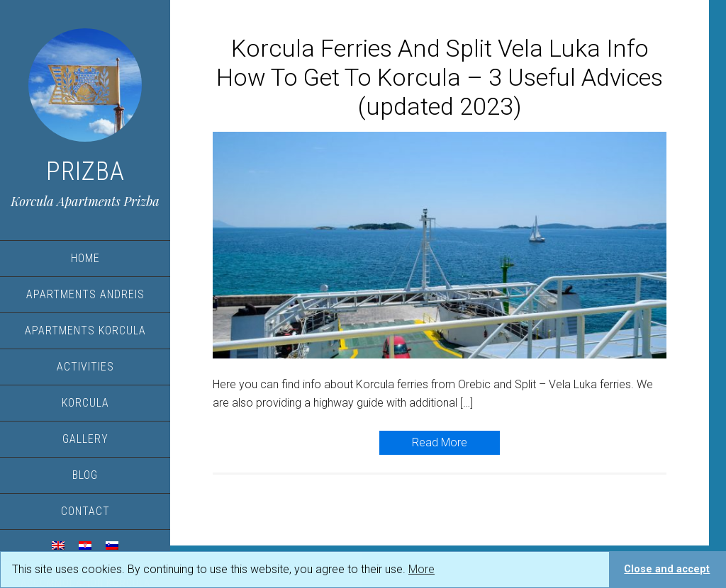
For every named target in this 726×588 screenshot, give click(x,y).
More (421, 569)
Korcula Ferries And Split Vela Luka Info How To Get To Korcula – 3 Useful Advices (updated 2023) (440, 77)
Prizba (85, 171)
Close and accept (667, 569)
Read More (440, 442)
